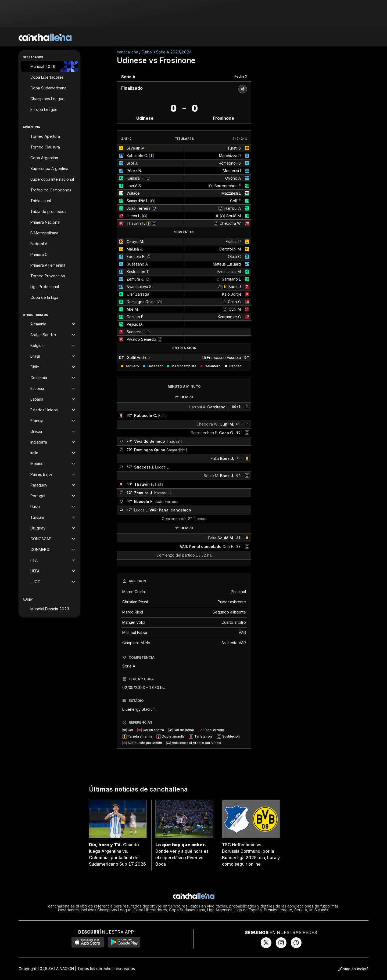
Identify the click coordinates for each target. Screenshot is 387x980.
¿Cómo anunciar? (353, 969)
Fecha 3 (241, 76)
